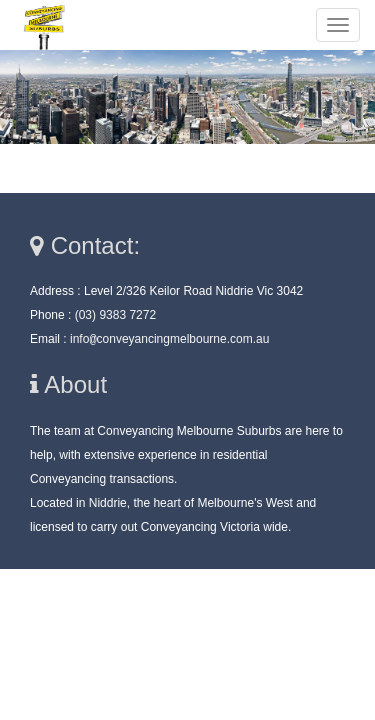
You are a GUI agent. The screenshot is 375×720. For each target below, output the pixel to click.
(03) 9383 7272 (115, 315)
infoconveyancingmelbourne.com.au (169, 339)
